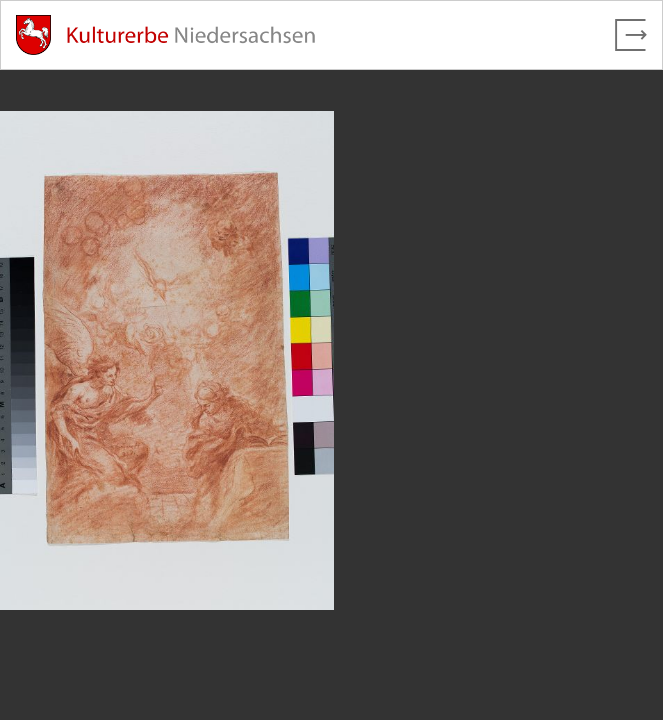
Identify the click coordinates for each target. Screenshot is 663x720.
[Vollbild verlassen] (631, 35)
